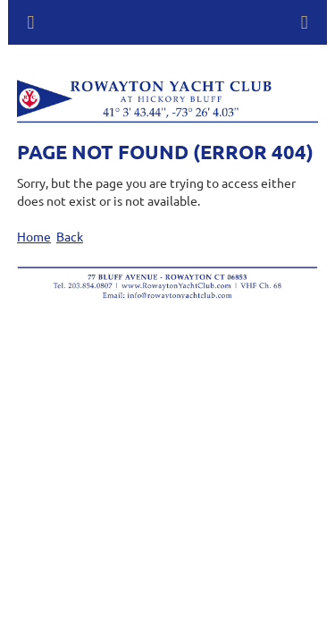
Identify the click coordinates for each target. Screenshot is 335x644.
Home (34, 236)
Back (70, 236)
